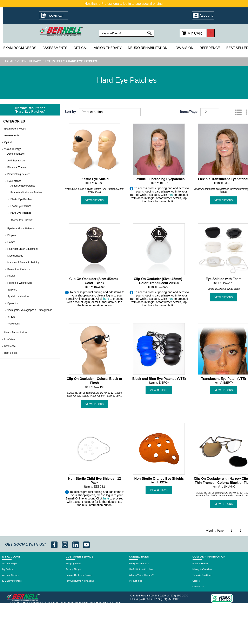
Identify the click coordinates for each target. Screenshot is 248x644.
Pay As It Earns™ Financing (80, 581)
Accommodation (16, 154)
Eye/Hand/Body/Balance (21, 229)
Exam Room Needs (20, 48)
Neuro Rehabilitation (148, 48)
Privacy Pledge (73, 569)
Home (9, 61)
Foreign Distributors (139, 563)
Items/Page (189, 112)
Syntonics (13, 303)
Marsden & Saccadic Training (24, 262)
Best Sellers (11, 353)
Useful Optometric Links (141, 569)
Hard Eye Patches (21, 213)
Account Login (9, 563)
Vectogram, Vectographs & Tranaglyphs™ (30, 310)
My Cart (196, 33)
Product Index (136, 581)
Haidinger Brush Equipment (23, 249)
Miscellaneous (15, 256)
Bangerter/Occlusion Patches (26, 192)
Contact (56, 16)
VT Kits (11, 317)
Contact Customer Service (79, 575)
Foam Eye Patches (21, 206)
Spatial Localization (18, 296)
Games (11, 242)
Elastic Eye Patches (21, 199)
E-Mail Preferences (12, 581)
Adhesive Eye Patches (23, 186)
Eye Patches (55, 61)
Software (12, 290)
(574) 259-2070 (179, 596)
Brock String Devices (19, 174)
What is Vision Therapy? (141, 575)
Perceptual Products (19, 269)
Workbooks (14, 324)
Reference (210, 48)
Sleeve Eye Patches (22, 220)
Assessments (55, 48)
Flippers (12, 235)
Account (206, 16)
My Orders (8, 569)
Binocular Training (17, 167)
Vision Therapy (108, 48)
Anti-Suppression (17, 161)
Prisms (11, 276)
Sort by (70, 112)
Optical (81, 48)
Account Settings (11, 575)
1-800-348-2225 (156, 596)
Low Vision (184, 48)
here (171, 195)
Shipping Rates (73, 563)
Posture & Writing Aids (20, 283)
